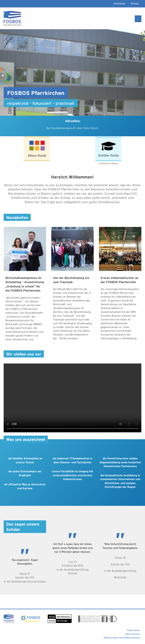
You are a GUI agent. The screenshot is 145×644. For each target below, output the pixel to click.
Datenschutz (132, 634)
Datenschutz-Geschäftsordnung (122, 638)
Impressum (133, 630)
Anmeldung (119, 4)
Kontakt (135, 4)
